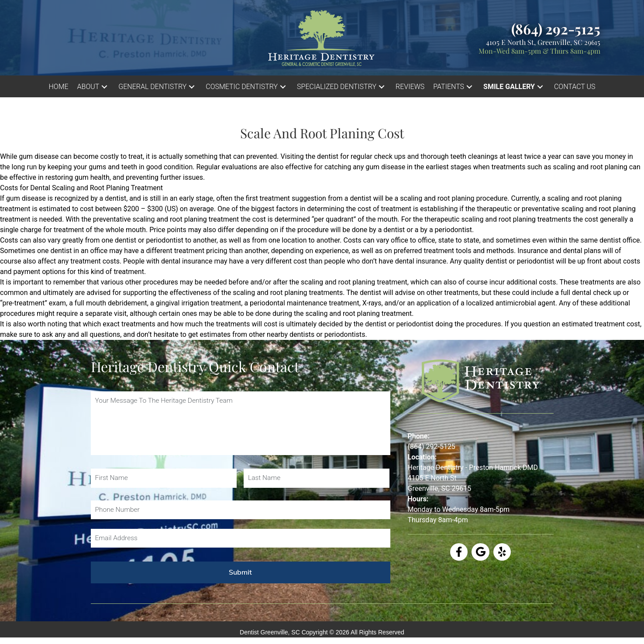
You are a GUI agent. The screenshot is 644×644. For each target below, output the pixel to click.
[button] (104, 87)
